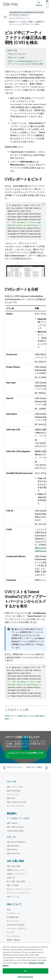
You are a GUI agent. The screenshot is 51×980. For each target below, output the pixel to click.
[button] (44, 204)
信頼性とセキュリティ (16, 870)
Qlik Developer (14, 791)
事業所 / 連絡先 (13, 940)
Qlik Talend (12, 823)
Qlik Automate (13, 853)
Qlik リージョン (14, 897)
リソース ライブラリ (16, 806)
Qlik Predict (12, 850)
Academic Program (16, 925)
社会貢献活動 (13, 917)
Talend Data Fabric (16, 831)
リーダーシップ (14, 913)
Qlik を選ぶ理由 (14, 866)
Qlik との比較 (13, 885)
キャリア (11, 932)
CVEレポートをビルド (17, 54)
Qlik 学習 (11, 798)
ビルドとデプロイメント (18, 18)
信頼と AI (11, 878)
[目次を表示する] (5, 12)
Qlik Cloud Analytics (16, 842)
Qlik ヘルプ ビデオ (15, 787)
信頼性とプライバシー (16, 874)
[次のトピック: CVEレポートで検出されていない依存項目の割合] (37, 768)
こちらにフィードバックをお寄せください (25, 754)
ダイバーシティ (14, 921)
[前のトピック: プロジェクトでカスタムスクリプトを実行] (14, 768)
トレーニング (13, 794)
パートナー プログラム (17, 928)
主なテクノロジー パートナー (20, 889)
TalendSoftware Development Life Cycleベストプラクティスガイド (27, 14)
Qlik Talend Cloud (15, 827)
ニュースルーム (14, 936)
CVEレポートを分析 (16, 58)
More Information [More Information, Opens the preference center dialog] (25, 977)
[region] (26, 961)
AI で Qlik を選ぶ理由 (16, 881)
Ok (25, 971)
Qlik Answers (13, 846)
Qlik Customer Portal (16, 802)
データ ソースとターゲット (19, 893)
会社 (9, 909)
